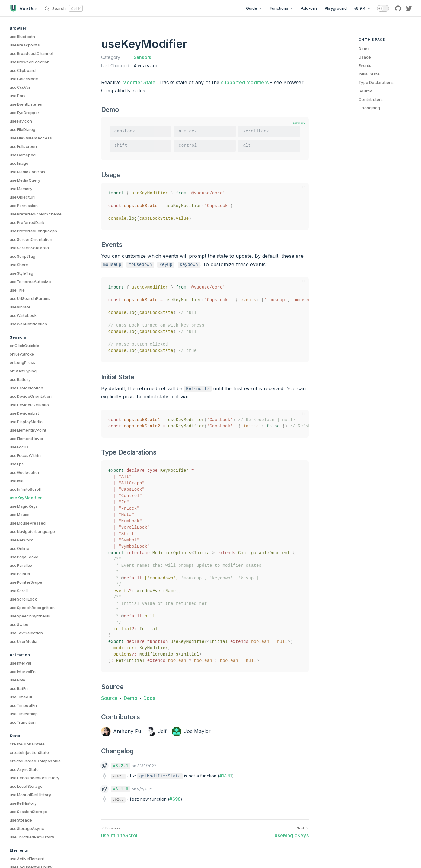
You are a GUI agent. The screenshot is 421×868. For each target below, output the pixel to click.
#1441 (226, 776)
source (299, 122)
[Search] (65, 8)
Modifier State (139, 82)
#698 (175, 799)
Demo (131, 698)
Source (109, 698)
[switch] (383, 8)
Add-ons (309, 8)
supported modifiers (245, 82)
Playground (336, 8)
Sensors (142, 57)
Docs (149, 698)
